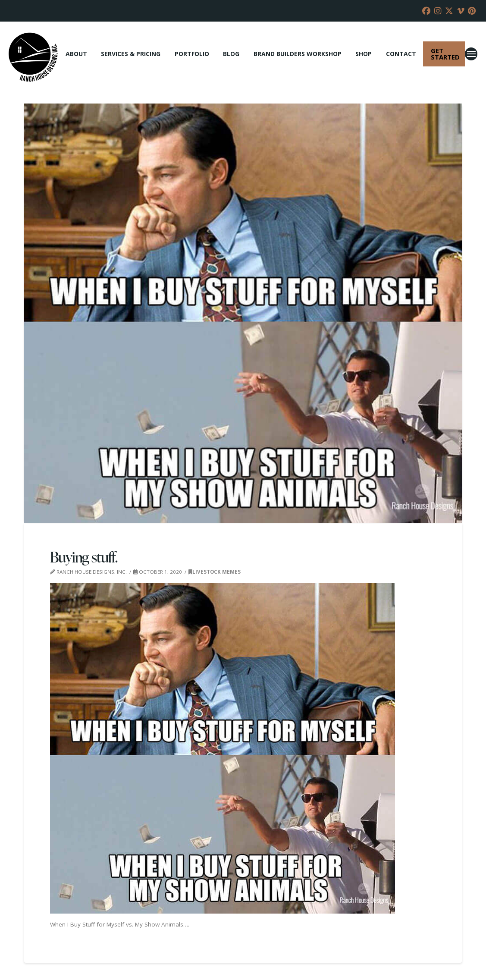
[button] (471, 54)
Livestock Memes (215, 572)
